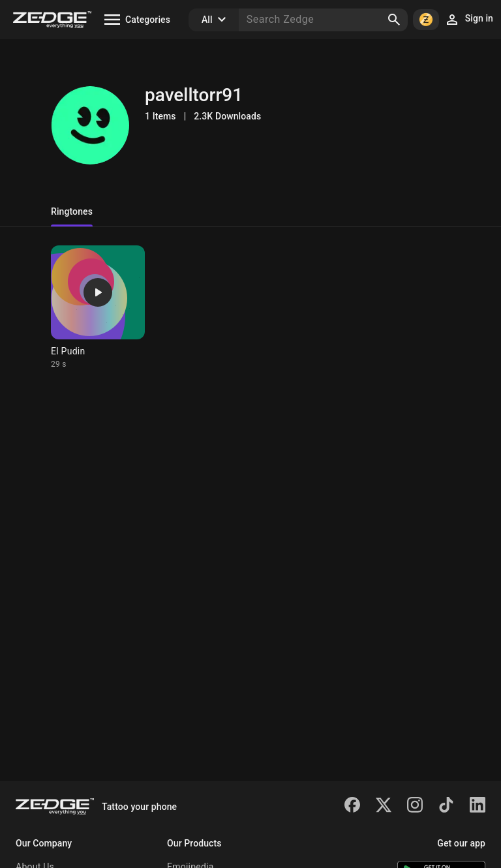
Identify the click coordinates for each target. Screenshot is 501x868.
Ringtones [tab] (72, 211)
